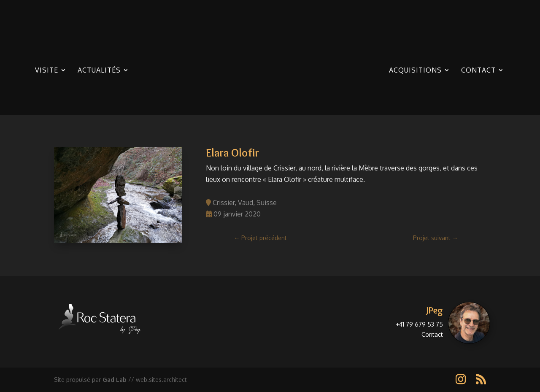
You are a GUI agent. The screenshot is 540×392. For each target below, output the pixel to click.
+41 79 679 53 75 (419, 324)
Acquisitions (415, 71)
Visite (47, 71)
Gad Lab (115, 380)
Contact (478, 71)
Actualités (99, 71)
